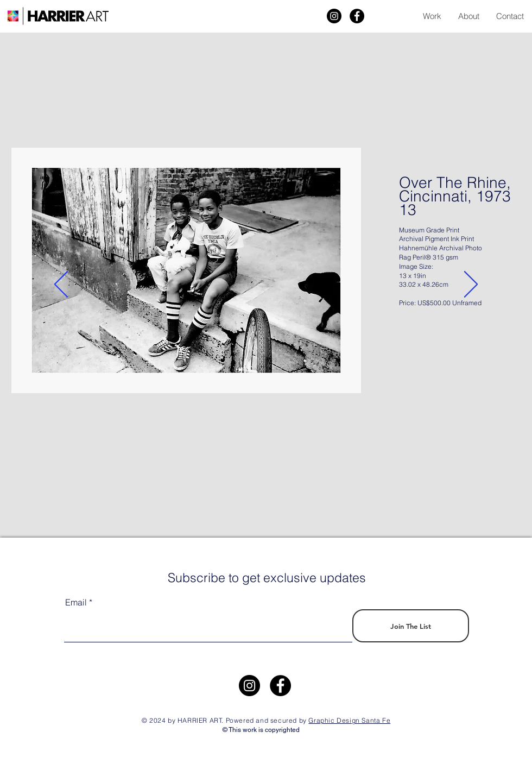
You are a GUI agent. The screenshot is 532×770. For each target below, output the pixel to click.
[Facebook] (357, 16)
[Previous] (61, 285)
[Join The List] (411, 626)
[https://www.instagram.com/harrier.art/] (249, 686)
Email (76, 602)
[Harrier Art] (334, 16)
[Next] (471, 285)
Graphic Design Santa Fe (349, 720)
